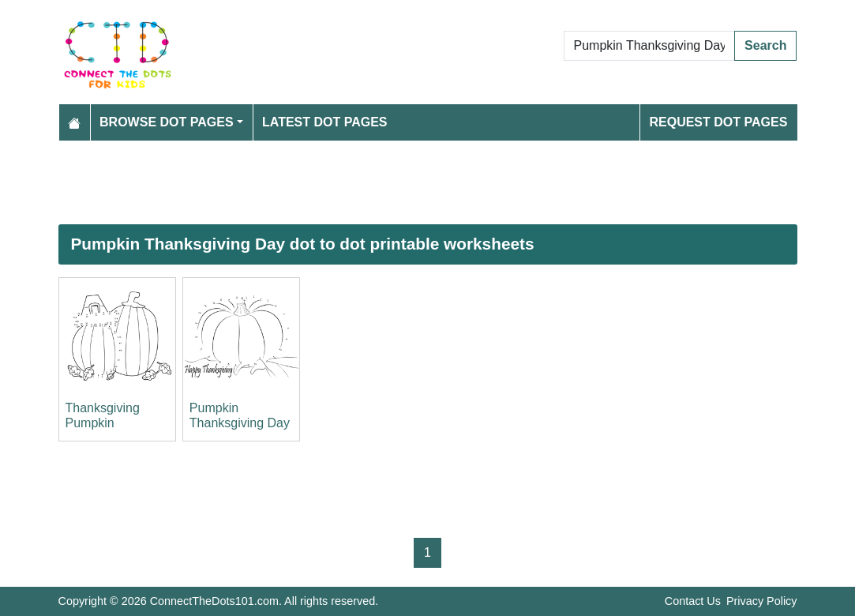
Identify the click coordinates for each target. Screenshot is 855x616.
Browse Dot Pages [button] (167, 122)
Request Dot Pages (718, 122)
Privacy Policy (762, 601)
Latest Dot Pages (325, 122)
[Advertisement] (428, 182)
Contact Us (693, 601)
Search (765, 45)
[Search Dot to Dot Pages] (650, 46)
